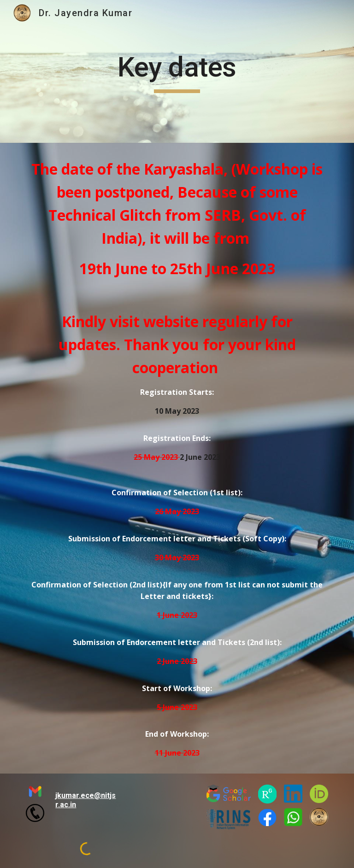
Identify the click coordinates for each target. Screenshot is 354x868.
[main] (177, 71)
